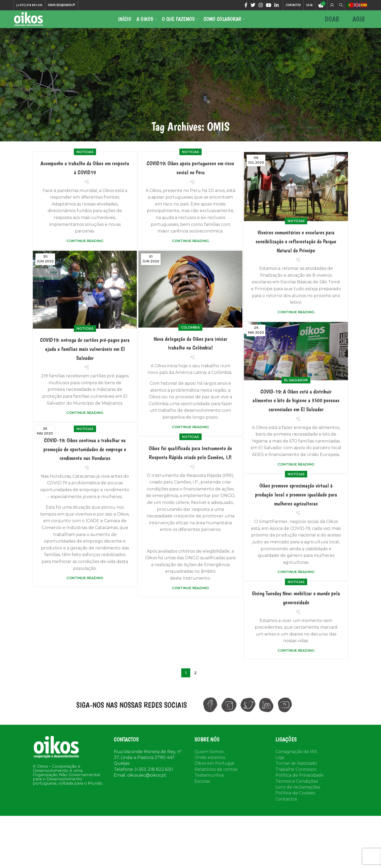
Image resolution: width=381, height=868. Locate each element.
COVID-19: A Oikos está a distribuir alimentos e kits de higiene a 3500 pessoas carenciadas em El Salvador (296, 408)
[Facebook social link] (246, 6)
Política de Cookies (295, 801)
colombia (190, 336)
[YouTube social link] (269, 6)
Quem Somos (209, 760)
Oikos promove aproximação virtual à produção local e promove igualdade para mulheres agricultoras (296, 530)
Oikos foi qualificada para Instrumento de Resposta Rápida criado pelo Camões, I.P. (190, 482)
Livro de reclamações (298, 795)
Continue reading (85, 249)
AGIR (359, 24)
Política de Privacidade (300, 784)
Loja (280, 766)
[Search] (340, 6)
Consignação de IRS (296, 760)
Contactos (286, 807)
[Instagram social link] (261, 6)
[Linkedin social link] (276, 6)
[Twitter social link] (253, 6)
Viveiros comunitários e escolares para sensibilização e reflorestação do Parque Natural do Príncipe (296, 249)
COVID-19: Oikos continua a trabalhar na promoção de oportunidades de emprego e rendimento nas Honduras (85, 473)
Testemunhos (209, 784)
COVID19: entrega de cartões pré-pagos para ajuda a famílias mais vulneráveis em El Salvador (85, 357)
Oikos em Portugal (214, 772)
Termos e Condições (297, 789)
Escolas (202, 789)
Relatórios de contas (216, 778)
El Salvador (296, 388)
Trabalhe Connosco (296, 778)
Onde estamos (210, 766)
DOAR (332, 24)
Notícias (85, 160)
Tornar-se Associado (296, 772)
